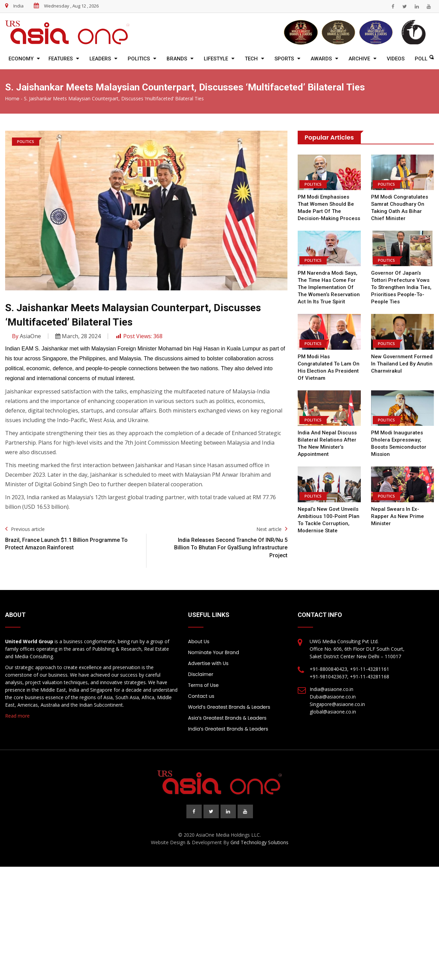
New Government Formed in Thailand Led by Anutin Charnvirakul (402, 364)
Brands (177, 59)
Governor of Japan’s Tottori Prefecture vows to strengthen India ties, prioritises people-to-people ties (401, 287)
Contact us (201, 696)
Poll (421, 59)
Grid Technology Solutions (259, 842)
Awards (321, 59)
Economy (21, 59)
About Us (199, 642)
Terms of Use (203, 685)
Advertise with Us (208, 663)
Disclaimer (201, 674)
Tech (251, 59)
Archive (359, 59)
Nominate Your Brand (214, 652)
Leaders (100, 59)
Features (61, 59)
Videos (396, 59)
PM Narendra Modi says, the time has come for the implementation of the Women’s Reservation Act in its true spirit (329, 287)
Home (12, 99)
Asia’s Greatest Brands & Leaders (227, 718)
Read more (17, 716)
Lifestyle (216, 59)
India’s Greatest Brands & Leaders (228, 729)
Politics (139, 59)
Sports (284, 59)
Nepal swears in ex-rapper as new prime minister (398, 516)
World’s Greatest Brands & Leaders (229, 707)
